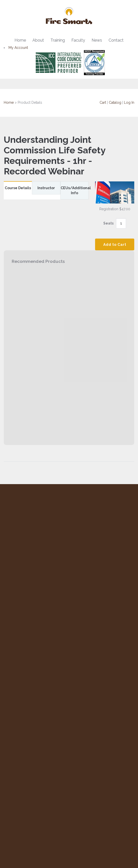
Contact (116, 40)
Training (58, 40)
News (97, 40)
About (38, 40)
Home (20, 40)
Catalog (115, 102)
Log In (129, 102)
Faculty (78, 40)
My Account (18, 48)
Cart (103, 102)
